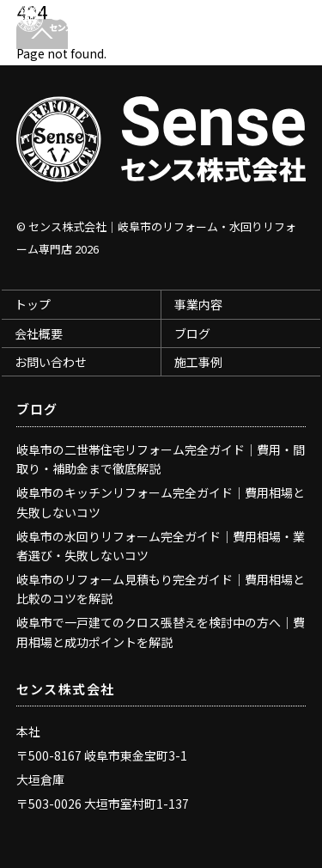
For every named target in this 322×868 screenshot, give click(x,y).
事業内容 (198, 304)
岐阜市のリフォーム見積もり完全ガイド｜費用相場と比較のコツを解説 (161, 589)
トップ (33, 304)
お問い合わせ (51, 362)
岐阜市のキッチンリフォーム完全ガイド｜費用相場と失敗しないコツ (161, 502)
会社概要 (39, 333)
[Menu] (289, 23)
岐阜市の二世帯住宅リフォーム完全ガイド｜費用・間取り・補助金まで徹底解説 (161, 459)
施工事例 (198, 362)
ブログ (192, 333)
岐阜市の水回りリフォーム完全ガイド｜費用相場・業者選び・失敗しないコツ (161, 546)
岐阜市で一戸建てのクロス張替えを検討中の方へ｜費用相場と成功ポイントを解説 (161, 632)
